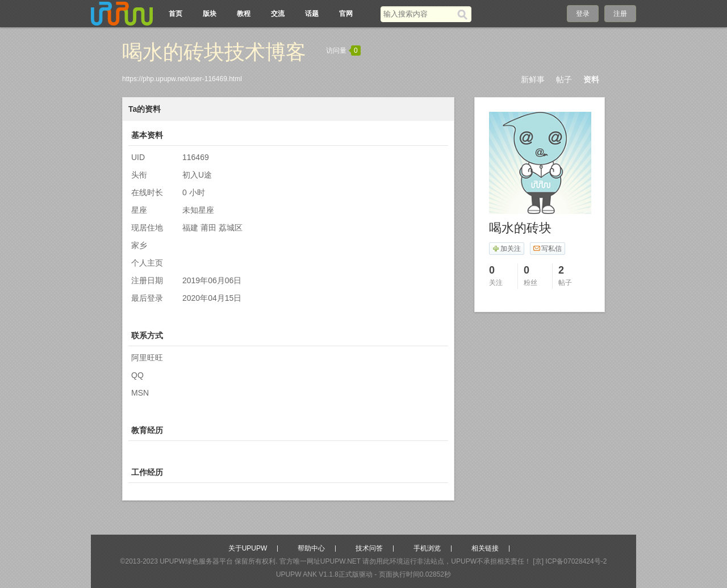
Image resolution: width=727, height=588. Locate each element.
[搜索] (464, 14)
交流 (278, 14)
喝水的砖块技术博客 (214, 52)
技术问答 (369, 548)
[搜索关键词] (419, 14)
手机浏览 (427, 548)
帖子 (564, 79)
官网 (346, 14)
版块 (210, 14)
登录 (583, 14)
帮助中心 (311, 548)
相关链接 (485, 548)
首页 (176, 14)
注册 (620, 14)
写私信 (547, 249)
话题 (312, 14)
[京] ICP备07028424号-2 (570, 561)
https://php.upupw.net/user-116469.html (182, 79)
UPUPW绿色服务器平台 (196, 561)
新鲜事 (533, 79)
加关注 (506, 249)
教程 (244, 14)
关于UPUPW (248, 548)
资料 (591, 79)
